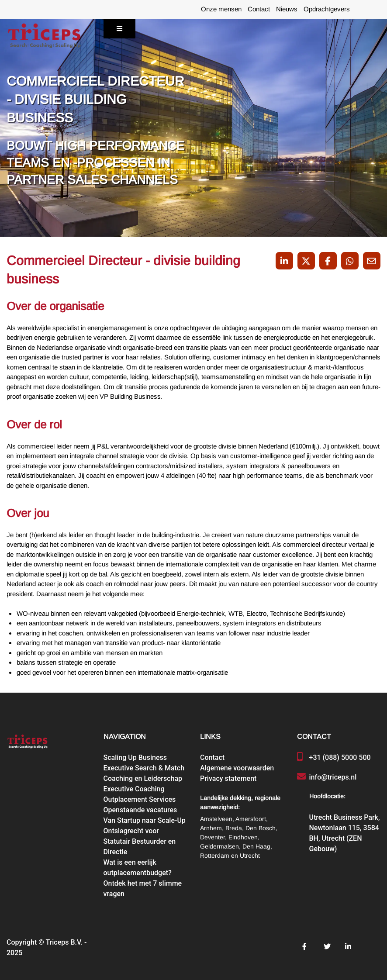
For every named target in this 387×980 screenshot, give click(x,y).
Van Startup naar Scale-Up (145, 820)
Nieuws (287, 9)
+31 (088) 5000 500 (340, 757)
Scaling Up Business (135, 757)
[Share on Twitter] (306, 261)
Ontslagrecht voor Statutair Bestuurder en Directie (140, 841)
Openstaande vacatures (140, 810)
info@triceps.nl (333, 777)
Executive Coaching (134, 789)
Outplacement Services (140, 799)
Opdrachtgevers (327, 9)
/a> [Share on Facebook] (328, 261)
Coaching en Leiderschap (143, 778)
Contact (259, 9)
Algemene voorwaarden (237, 768)
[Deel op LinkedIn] (284, 261)
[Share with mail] (372, 261)
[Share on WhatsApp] (350, 261)
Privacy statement (228, 778)
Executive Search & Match (144, 768)
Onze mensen (221, 9)
